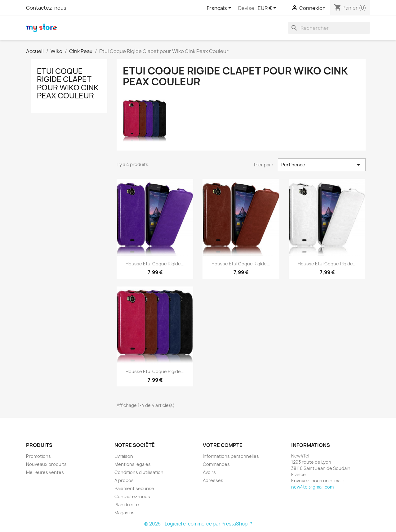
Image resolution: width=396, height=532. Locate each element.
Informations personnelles (231, 456)
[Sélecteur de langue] (220, 8)
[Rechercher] (329, 28)
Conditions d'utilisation (139, 472)
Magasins (125, 513)
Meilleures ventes (45, 472)
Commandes (216, 464)
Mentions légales (133, 464)
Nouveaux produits (46, 464)
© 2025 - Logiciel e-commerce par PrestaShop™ (198, 524)
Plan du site (127, 505)
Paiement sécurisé (134, 488)
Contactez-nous (46, 8)
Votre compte (223, 445)
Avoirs (209, 472)
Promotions (38, 456)
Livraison (124, 456)
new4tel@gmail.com (312, 487)
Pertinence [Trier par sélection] (322, 165)
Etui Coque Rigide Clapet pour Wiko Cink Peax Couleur (68, 83)
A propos (124, 480)
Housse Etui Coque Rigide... (155, 264)
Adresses (213, 480)
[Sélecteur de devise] (268, 8)
